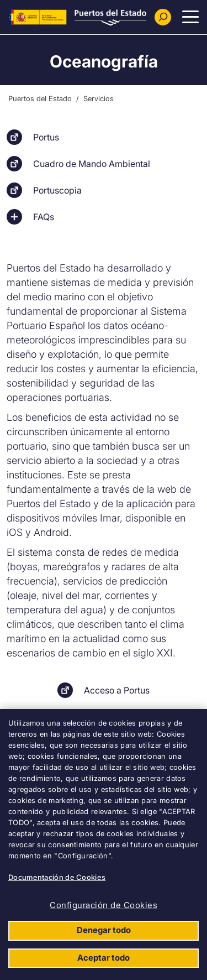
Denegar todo (104, 930)
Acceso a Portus (117, 690)
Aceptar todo (104, 958)
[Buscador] (163, 17)
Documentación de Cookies (57, 877)
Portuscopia (57, 190)
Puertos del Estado (40, 98)
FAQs (44, 217)
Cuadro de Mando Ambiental (92, 164)
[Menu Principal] (190, 17)
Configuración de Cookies (104, 905)
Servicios (99, 98)
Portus (46, 137)
